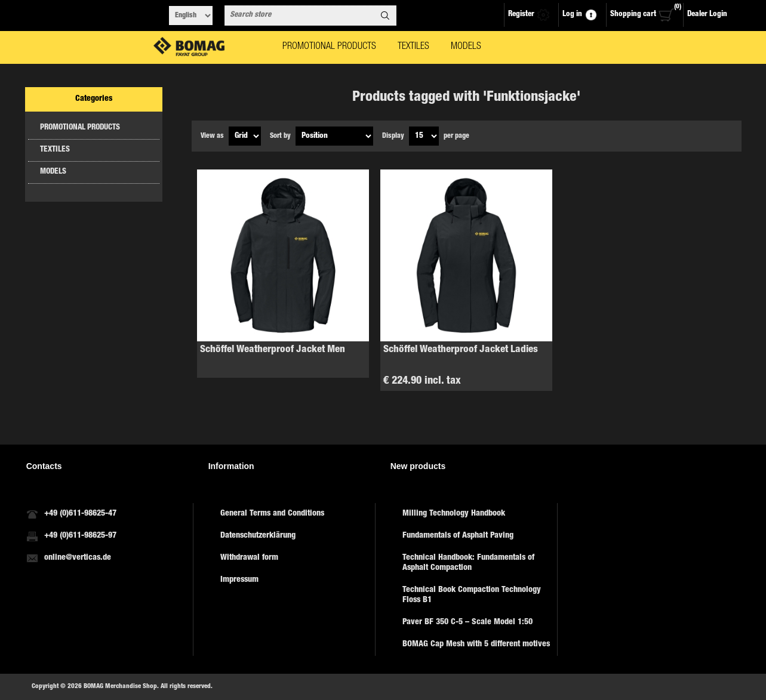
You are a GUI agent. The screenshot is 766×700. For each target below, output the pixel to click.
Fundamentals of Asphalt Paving (458, 536)
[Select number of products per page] (424, 136)
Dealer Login (707, 15)
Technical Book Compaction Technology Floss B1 (472, 595)
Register (521, 15)
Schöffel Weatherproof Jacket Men (273, 350)
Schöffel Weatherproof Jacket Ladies (461, 350)
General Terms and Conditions (272, 514)
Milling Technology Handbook (454, 514)
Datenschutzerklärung (258, 536)
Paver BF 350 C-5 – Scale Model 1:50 (467, 622)
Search (385, 16)
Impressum (239, 580)
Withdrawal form (249, 558)
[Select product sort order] (334, 136)
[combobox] (300, 16)
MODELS (53, 172)
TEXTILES (55, 150)
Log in (572, 15)
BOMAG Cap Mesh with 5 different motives (476, 645)
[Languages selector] (191, 16)
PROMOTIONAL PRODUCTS (80, 128)
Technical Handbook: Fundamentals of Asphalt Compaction (468, 563)
